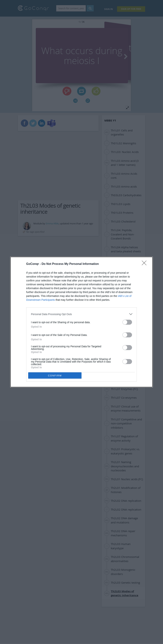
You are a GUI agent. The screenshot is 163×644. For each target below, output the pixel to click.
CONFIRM (55, 376)
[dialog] (81, 322)
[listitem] (81, 314)
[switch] (127, 322)
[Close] (145, 264)
